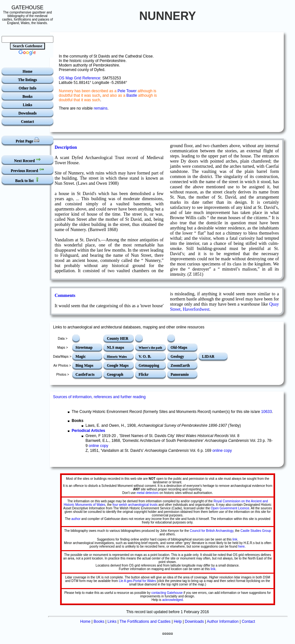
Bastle (132, 95)
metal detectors (147, 493)
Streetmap (84, 347)
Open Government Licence (230, 508)
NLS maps (115, 347)
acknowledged (173, 600)
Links (27, 105)
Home (27, 71)
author (76, 519)
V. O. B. (145, 356)
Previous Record (28, 170)
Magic (81, 356)
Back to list (27, 180)
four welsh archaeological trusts (134, 505)
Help (178, 622)
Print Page (27, 140)
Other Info (27, 88)
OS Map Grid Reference (80, 78)
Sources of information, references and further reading (99, 397)
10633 (267, 412)
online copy (98, 446)
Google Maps (118, 365)
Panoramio (180, 374)
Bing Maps (85, 365)
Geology (177, 356)
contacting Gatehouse (167, 593)
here (241, 546)
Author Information (223, 622)
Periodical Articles (88, 431)
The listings (27, 80)
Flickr (143, 374)
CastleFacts (85, 374)
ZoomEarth (180, 365)
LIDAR (208, 356)
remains (101, 108)
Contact (27, 121)
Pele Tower (127, 91)
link (235, 539)
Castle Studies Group (256, 531)
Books (27, 96)
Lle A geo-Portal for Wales (137, 581)
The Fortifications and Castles (145, 622)
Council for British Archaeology (212, 531)
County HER (117, 338)
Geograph (115, 374)
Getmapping (149, 365)
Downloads (27, 113)
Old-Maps (179, 347)
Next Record (27, 160)
